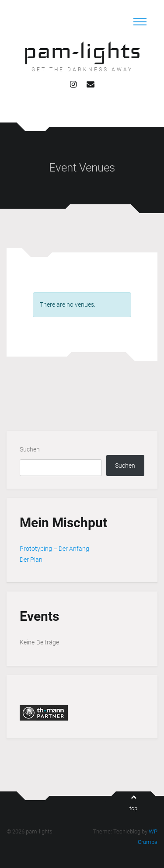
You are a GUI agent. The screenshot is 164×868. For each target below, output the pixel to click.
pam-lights (82, 51)
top (133, 803)
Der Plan (31, 560)
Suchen (30, 449)
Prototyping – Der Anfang (54, 549)
